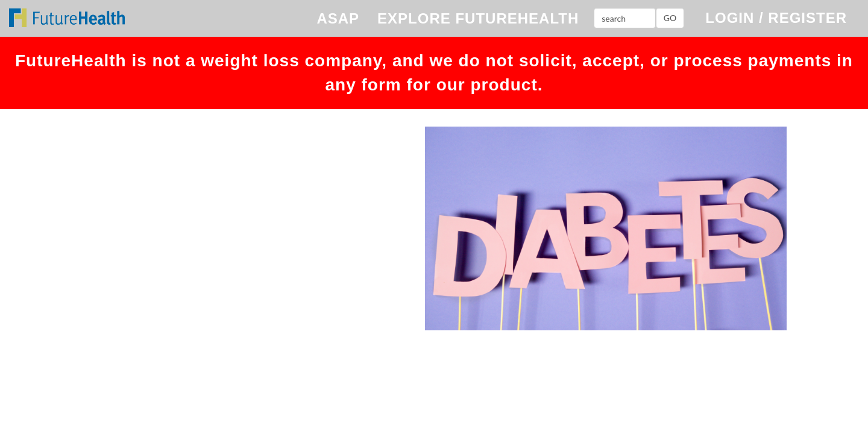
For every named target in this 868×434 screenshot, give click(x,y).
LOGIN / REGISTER (776, 18)
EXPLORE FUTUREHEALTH (478, 18)
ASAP (338, 18)
